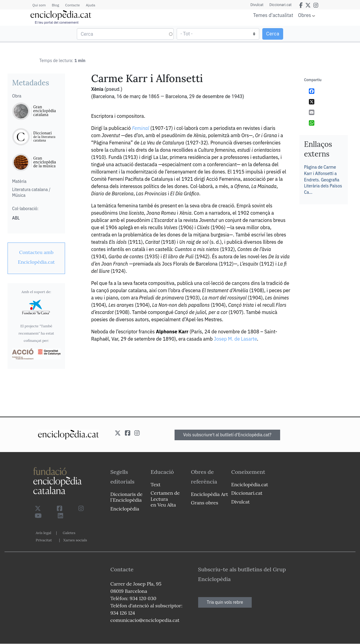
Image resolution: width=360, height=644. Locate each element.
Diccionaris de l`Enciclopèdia (126, 497)
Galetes (69, 533)
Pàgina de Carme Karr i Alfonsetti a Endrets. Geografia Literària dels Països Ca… (323, 180)
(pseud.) (113, 89)
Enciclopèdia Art (209, 494)
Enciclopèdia (125, 509)
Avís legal (43, 533)
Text (156, 484)
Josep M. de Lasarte (236, 339)
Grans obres (205, 503)
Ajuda (91, 5)
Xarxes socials (75, 540)
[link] (36, 257)
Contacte (72, 5)
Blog (55, 5)
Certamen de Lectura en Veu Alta (165, 499)
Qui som (39, 5)
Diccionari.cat (281, 5)
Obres (304, 15)
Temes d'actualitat (273, 15)
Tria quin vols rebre (225, 602)
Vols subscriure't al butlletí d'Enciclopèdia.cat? (227, 435)
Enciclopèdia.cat (250, 484)
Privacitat (44, 540)
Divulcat (257, 5)
